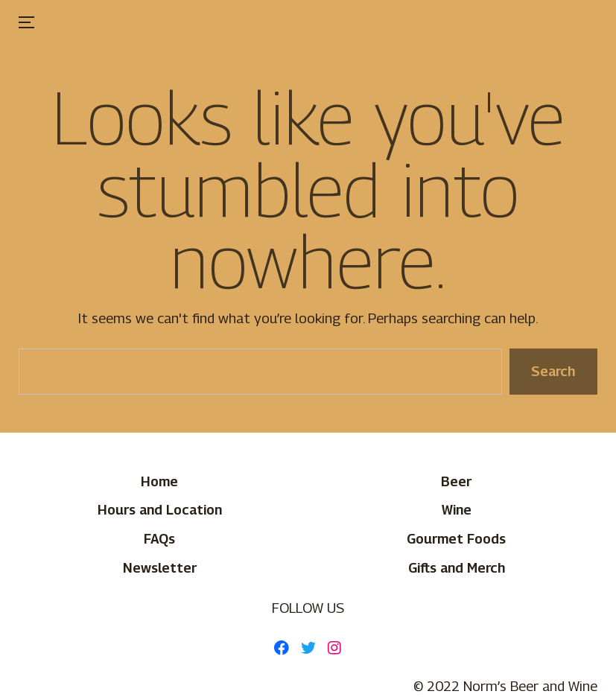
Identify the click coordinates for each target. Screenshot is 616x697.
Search (553, 371)
